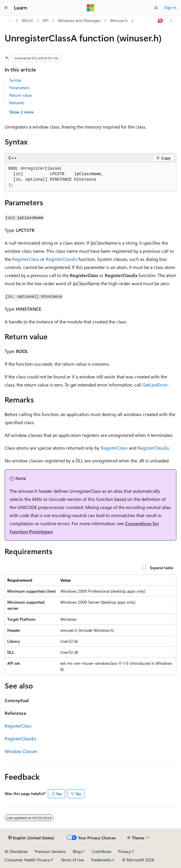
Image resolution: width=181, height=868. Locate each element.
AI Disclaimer (16, 851)
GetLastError (155, 385)
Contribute (102, 851)
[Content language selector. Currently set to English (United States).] (31, 838)
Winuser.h (119, 20)
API (45, 20)
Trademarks (101, 860)
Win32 (27, 20)
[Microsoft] (91, 8)
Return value (20, 95)
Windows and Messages (79, 20)
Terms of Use (72, 860)
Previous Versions (50, 851)
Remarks (17, 103)
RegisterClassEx (61, 259)
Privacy (124, 851)
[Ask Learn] (161, 21)
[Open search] (156, 8)
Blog (77, 851)
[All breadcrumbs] (10, 21)
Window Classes (21, 751)
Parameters (19, 88)
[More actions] (171, 21)
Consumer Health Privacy (27, 860)
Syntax (15, 80)
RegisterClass (26, 259)
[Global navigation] (6, 8)
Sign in (170, 7)
